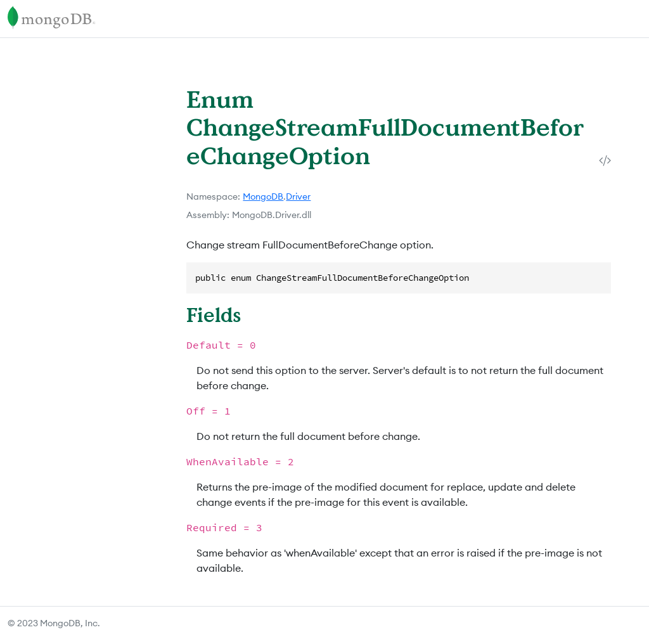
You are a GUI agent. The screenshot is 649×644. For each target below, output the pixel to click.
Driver (298, 196)
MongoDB (263, 196)
